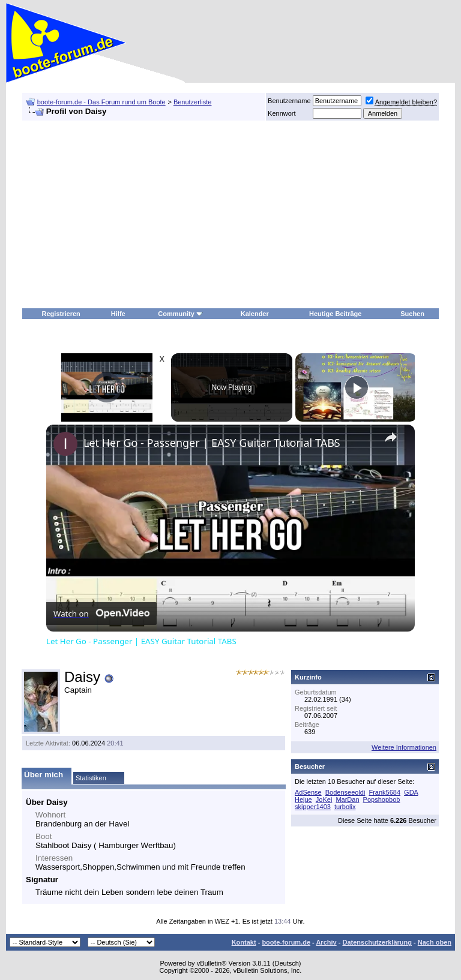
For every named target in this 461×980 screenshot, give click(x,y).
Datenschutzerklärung (377, 942)
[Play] (357, 387)
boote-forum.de (286, 942)
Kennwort (282, 113)
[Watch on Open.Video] (101, 614)
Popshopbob (382, 799)
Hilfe (118, 314)
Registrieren (61, 314)
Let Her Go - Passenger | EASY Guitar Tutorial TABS (212, 443)
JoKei (324, 799)
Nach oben (435, 942)
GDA (411, 792)
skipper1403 (313, 807)
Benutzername (289, 101)
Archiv (326, 942)
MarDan (347, 799)
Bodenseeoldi (345, 792)
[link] (65, 444)
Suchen (412, 314)
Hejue (303, 799)
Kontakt (244, 942)
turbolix (345, 807)
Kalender (255, 314)
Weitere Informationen (404, 747)
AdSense (308, 792)
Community (180, 314)
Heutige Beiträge (335, 314)
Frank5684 (384, 792)
